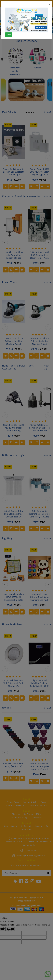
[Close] (49, 4)
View (9, 35)
